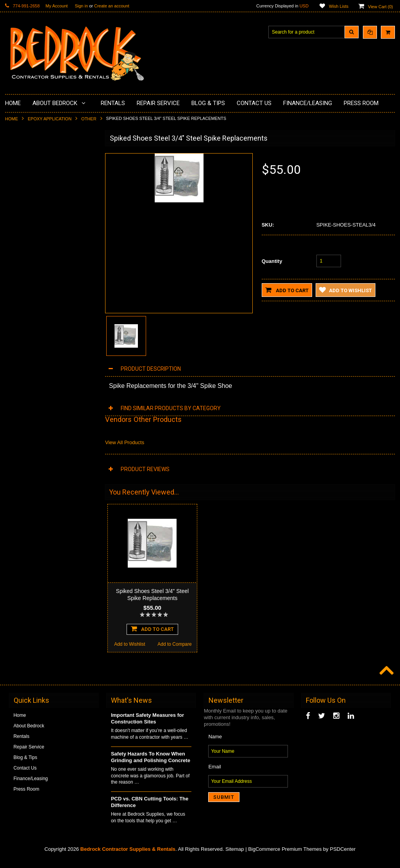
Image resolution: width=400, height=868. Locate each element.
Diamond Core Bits (29, 295)
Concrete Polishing (29, 183)
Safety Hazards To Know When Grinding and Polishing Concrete (151, 764)
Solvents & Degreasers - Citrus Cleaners (42, 325)
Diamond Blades (27, 269)
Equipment (21, 341)
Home (12, 119)
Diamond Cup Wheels (33, 156)
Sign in (81, 6)
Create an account (112, 6)
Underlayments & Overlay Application (48, 209)
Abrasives (20, 309)
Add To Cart (51, 530)
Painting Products (28, 222)
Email (215, 774)
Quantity (272, 261)
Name (215, 744)
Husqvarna (21, 255)
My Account (57, 6)
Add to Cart (287, 290)
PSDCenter (343, 856)
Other (89, 119)
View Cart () (380, 7)
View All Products (125, 442)
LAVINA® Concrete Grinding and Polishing (44, 239)
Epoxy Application (50, 119)
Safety (16, 355)
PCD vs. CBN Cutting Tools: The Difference (150, 809)
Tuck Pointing (24, 282)
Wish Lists (339, 6)
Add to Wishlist (28, 546)
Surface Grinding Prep (33, 170)
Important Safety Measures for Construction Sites (147, 726)
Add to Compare (73, 546)
